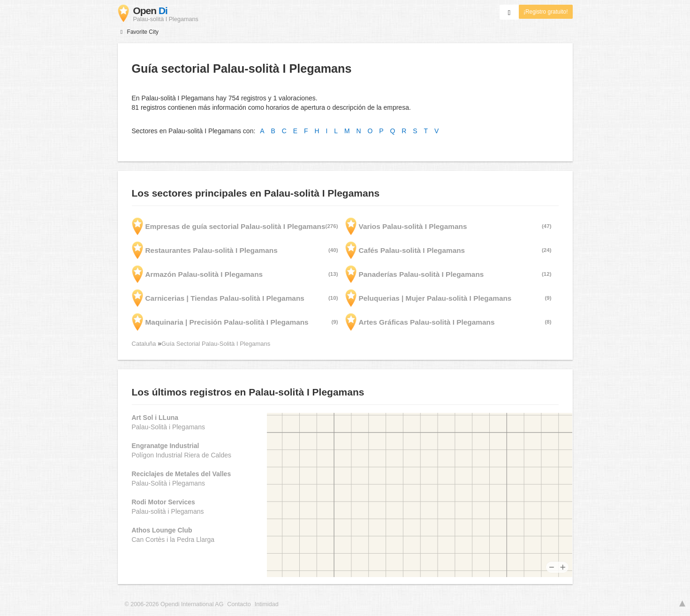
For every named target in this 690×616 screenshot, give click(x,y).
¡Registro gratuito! (546, 12)
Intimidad (267, 604)
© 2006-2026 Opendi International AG (174, 604)
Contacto (239, 604)
